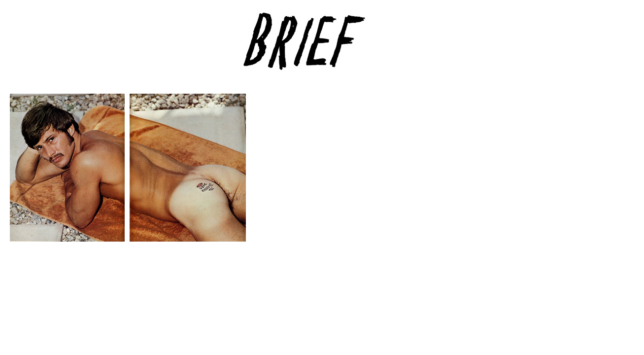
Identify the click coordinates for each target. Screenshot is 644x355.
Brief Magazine (322, 47)
